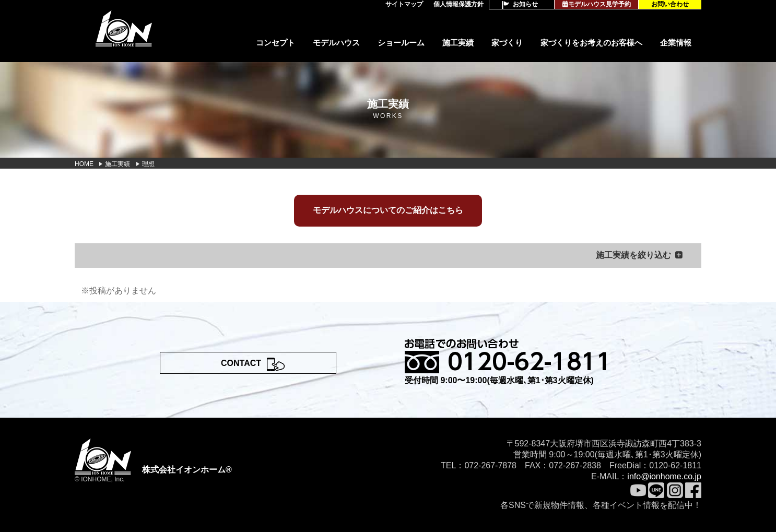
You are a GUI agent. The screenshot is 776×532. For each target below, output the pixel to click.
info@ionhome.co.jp (664, 476)
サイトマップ (404, 4)
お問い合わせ (670, 4)
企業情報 (676, 43)
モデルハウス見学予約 (597, 4)
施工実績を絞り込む (633, 255)
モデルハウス (336, 43)
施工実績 (458, 43)
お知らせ (525, 4)
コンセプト (275, 43)
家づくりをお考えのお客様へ (591, 43)
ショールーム (401, 43)
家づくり (507, 43)
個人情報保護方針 (458, 4)
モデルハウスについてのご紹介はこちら (388, 210)
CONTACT (241, 363)
